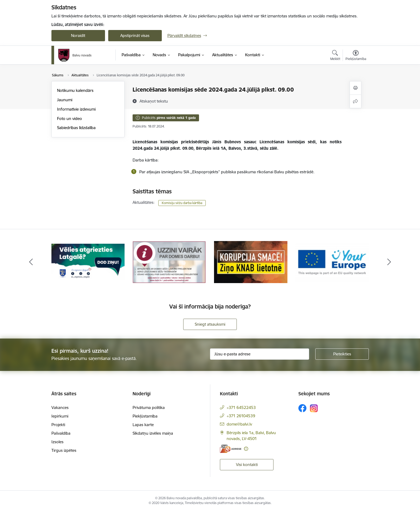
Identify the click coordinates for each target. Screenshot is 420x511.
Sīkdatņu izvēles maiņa (153, 433)
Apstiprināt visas (135, 35)
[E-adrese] (231, 449)
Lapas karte (143, 425)
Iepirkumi (60, 416)
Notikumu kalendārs (75, 90)
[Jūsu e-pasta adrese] (260, 354)
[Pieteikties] (342, 354)
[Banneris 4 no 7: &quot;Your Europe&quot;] (332, 262)
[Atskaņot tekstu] (154, 101)
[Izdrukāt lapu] (355, 88)
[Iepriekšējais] (31, 262)
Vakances (60, 407)
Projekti (58, 425)
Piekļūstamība (145, 416)
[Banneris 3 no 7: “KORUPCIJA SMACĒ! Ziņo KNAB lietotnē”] (251, 262)
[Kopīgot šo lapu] (355, 101)
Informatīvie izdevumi (76, 109)
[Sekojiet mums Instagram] (314, 408)
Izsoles (57, 442)
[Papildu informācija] (246, 449)
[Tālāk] (389, 262)
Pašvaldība (61, 433)
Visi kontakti (247, 465)
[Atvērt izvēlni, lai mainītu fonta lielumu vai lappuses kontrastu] (356, 56)
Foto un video (70, 119)
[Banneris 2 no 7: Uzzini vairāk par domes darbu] (169, 262)
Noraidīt (78, 35)
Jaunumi (65, 100)
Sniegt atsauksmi (210, 324)
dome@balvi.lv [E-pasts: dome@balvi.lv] (239, 424)
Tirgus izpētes (64, 450)
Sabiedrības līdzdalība (76, 128)
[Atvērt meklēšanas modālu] (335, 56)
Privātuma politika (149, 407)
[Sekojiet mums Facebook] (302, 408)
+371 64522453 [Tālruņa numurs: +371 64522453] (241, 407)
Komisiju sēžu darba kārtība (182, 203)
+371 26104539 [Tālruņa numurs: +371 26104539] (241, 416)
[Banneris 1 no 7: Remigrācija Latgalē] (88, 262)
